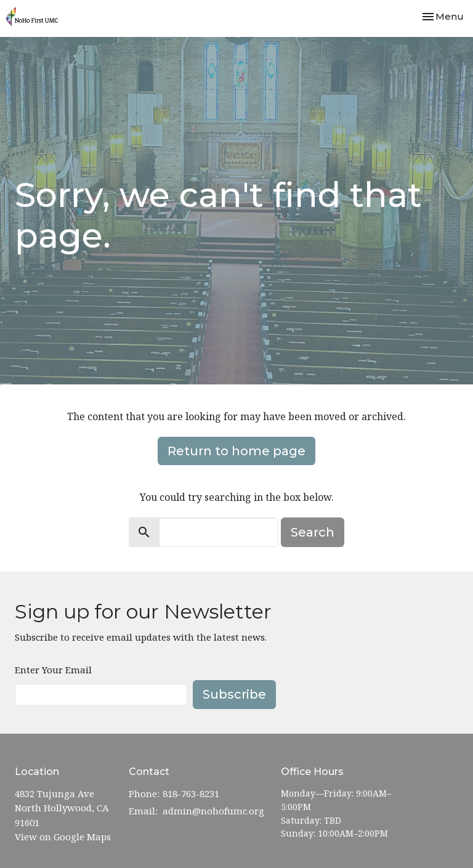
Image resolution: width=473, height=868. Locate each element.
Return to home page (236, 451)
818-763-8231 (191, 793)
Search (313, 532)
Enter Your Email (53, 670)
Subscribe (234, 694)
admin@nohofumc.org (213, 811)
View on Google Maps (63, 837)
